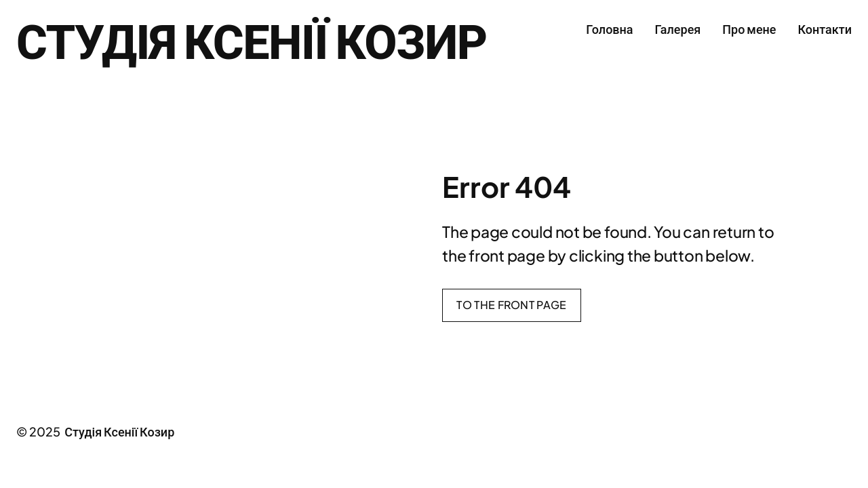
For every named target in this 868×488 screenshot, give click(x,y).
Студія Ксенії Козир (252, 40)
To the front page (511, 305)
